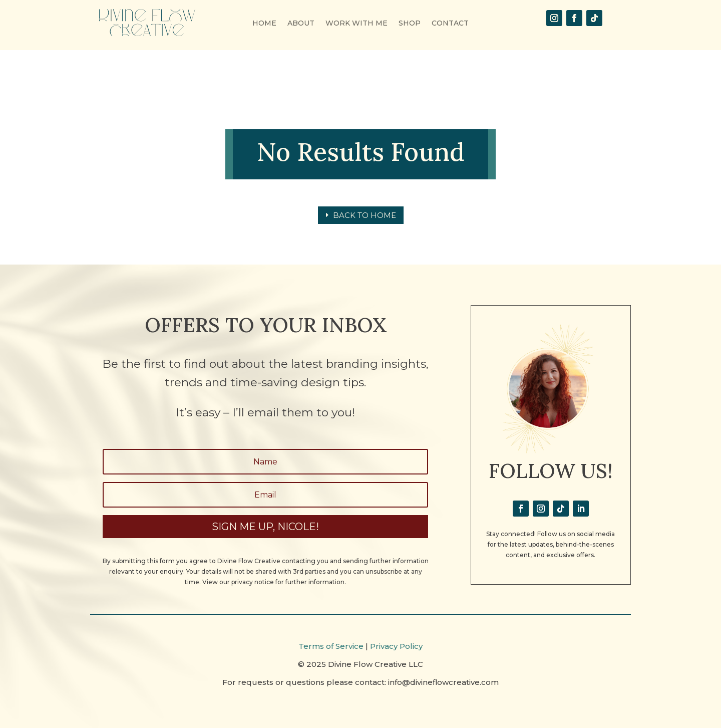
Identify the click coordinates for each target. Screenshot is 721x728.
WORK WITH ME (356, 24)
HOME (264, 24)
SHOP (410, 24)
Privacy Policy (396, 646)
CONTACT (450, 24)
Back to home (365, 215)
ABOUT (301, 24)
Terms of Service (331, 646)
